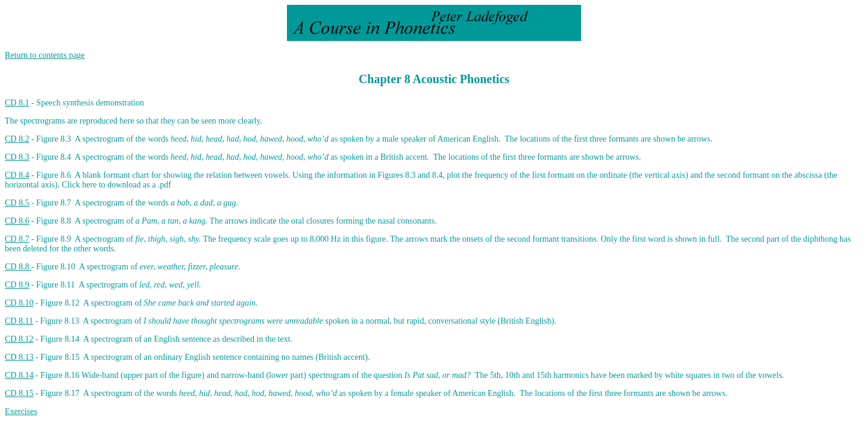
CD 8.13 (19, 357)
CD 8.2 (17, 139)
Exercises (21, 411)
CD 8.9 (17, 285)
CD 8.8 (18, 267)
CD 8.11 (19, 321)
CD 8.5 (17, 203)
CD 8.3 (17, 157)
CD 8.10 (19, 303)
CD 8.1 (17, 103)
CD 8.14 (19, 375)
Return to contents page (45, 55)
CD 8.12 (19, 339)
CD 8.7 (17, 239)
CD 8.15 (19, 393)
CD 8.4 (17, 175)
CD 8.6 (17, 221)
